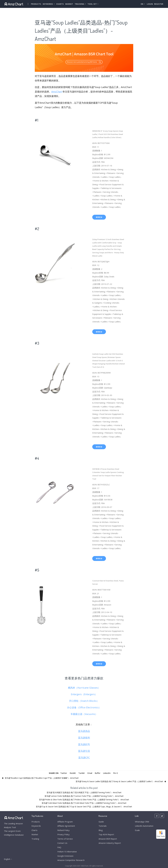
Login (150, 4)
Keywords (36, 826)
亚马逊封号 (84, 744)
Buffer (98, 773)
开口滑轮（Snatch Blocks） (84, 701)
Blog (101, 830)
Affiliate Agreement (66, 826)
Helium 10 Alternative (67, 852)
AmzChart (57, 92)
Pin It (115, 773)
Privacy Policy (64, 834)
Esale (137, 830)
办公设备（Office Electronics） (84, 707)
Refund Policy (63, 830)
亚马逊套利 (84, 738)
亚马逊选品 (84, 731)
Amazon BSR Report (108, 839)
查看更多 (99, 217)
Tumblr (82, 773)
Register (159, 4)
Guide (101, 822)
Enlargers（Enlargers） (84, 694)
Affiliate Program (65, 822)
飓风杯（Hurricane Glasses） (84, 688)
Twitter (64, 773)
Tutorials (103, 826)
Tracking (35, 839)
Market (69, 4)
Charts (60, 4)
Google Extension (65, 856)
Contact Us (62, 843)
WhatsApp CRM (142, 822)
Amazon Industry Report (110, 843)
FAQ (59, 847)
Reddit (73, 773)
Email (90, 773)
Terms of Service (65, 839)
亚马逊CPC (84, 757)
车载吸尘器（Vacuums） (84, 714)
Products (36, 4)
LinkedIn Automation (144, 826)
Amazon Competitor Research (71, 860)
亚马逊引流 (84, 751)
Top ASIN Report (106, 834)
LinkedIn (107, 773)
